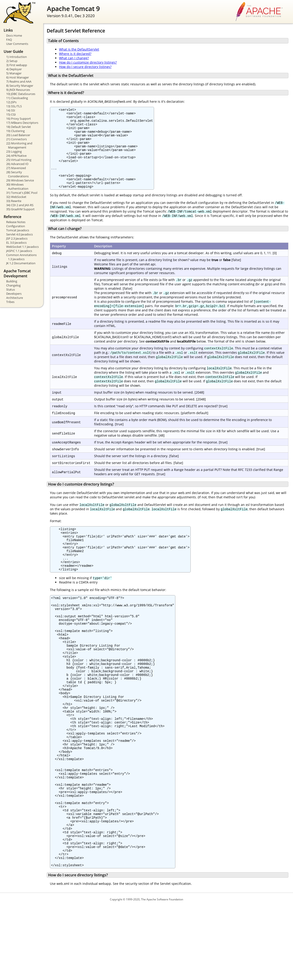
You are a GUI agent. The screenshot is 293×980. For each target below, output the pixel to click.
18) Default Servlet (19, 127)
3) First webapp (17, 65)
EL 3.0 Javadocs (16, 243)
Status (11, 289)
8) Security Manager (20, 86)
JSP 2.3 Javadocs (17, 238)
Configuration (16, 226)
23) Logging (14, 151)
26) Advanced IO (17, 164)
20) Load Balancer (18, 135)
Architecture (15, 298)
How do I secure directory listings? (85, 67)
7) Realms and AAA (19, 81)
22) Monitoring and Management (19, 145)
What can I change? (74, 58)
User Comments (17, 44)
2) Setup (12, 61)
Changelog (13, 285)
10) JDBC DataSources (21, 94)
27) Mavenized (16, 168)
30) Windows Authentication (17, 186)
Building (12, 281)
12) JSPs (11, 102)
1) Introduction (16, 57)
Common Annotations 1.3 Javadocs (21, 257)
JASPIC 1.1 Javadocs (19, 251)
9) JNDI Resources (18, 90)
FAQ (9, 40)
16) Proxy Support (19, 119)
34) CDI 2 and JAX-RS (20, 205)
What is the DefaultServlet (79, 49)
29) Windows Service (20, 180)
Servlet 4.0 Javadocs (19, 234)
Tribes (10, 302)
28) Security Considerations (17, 174)
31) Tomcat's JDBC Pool (22, 193)
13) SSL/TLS (14, 106)
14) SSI (11, 110)
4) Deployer (14, 69)
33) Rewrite (14, 201)
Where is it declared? (75, 54)
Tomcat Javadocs (18, 230)
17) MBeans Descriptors (22, 123)
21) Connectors (16, 139)
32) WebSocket (16, 197)
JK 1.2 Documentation (21, 263)
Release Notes (16, 222)
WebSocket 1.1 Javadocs (22, 247)
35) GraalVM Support (20, 209)
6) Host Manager (18, 77)
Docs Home (14, 35)
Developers (14, 294)
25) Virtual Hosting (19, 160)
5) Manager (14, 73)
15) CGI (11, 114)
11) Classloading (17, 98)
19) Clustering (15, 131)
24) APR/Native (16, 156)
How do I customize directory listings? (88, 62)
